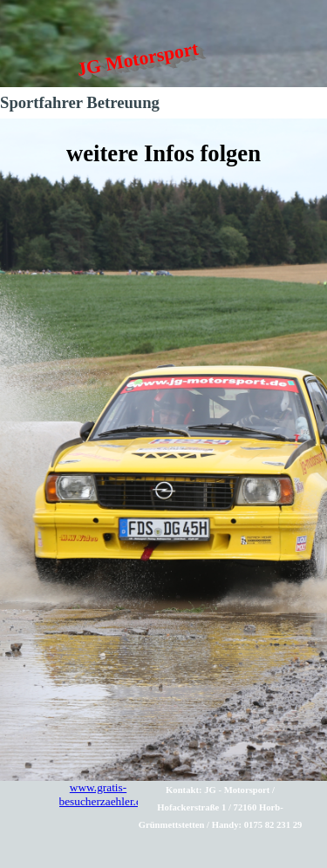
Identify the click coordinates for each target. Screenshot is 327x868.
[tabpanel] (163, 450)
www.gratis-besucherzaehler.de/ (105, 794)
